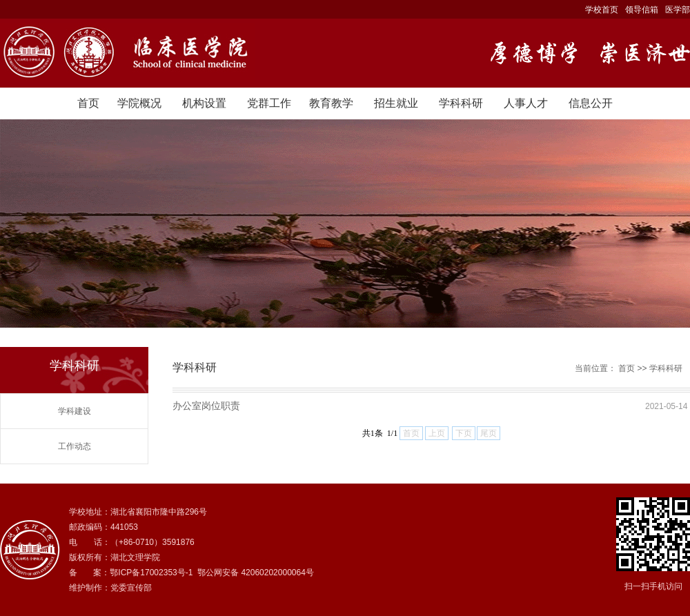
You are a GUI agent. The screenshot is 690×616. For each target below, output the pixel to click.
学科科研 (461, 103)
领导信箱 (642, 10)
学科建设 (75, 411)
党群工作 (269, 103)
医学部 (678, 10)
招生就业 (396, 103)
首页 (88, 103)
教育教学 (331, 103)
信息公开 (591, 103)
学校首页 (602, 10)
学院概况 (139, 103)
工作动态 (75, 446)
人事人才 (526, 103)
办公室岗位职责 (206, 406)
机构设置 (204, 103)
